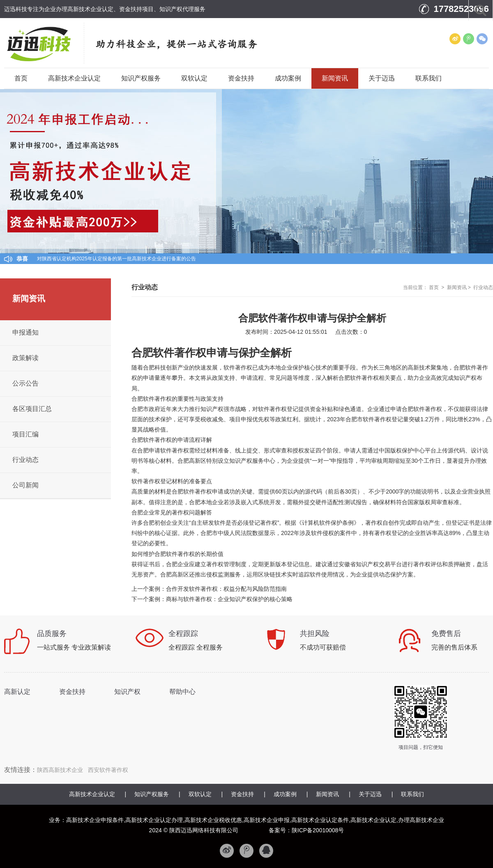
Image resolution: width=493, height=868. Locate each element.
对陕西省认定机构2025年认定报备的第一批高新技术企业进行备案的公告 (116, 259)
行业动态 (483, 287)
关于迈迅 (382, 78)
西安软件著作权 (108, 770)
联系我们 (428, 78)
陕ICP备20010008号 (318, 830)
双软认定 (194, 78)
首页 (21, 78)
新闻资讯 (335, 78)
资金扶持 (241, 78)
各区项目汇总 (32, 409)
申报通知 (25, 332)
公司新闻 (25, 485)
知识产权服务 (141, 78)
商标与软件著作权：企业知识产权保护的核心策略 (229, 599)
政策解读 (25, 358)
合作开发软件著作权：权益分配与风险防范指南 (226, 589)
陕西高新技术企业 (60, 770)
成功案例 (288, 78)
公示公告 (25, 383)
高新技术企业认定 (74, 78)
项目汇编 (25, 434)
